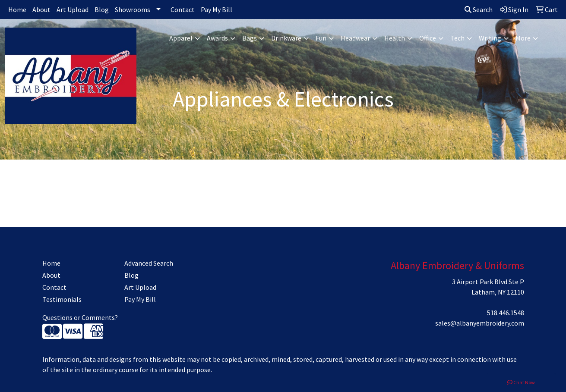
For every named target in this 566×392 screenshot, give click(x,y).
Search (479, 9)
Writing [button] (490, 38)
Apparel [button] (181, 38)
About (41, 9)
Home (17, 9)
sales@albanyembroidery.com (480, 323)
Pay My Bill (217, 9)
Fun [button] (321, 38)
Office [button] (428, 38)
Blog (102, 9)
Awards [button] (217, 38)
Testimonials (62, 299)
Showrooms (133, 9)
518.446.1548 (506, 313)
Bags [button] (250, 38)
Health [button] (395, 38)
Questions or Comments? (80, 317)
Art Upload (73, 9)
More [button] (523, 38)
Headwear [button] (355, 38)
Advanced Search (149, 263)
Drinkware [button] (286, 38)
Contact (183, 9)
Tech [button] (457, 38)
